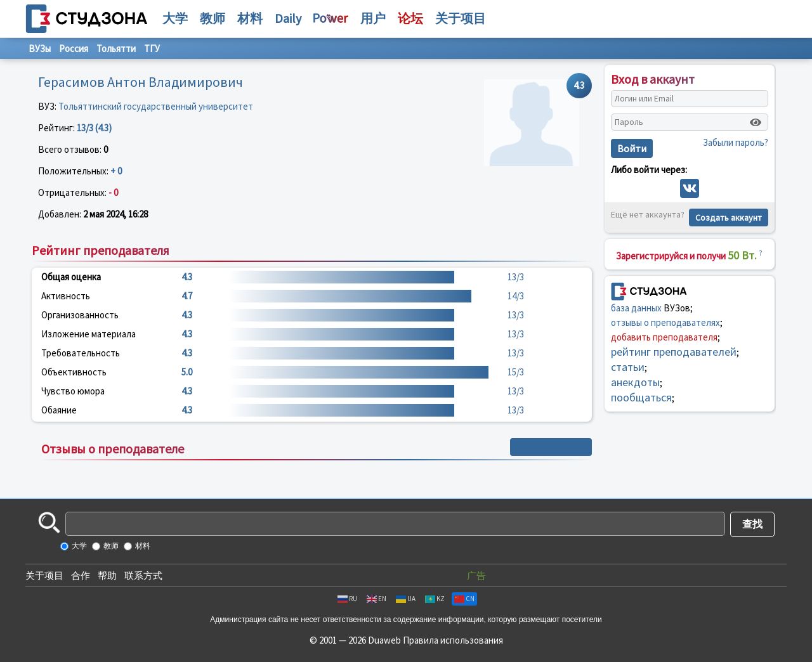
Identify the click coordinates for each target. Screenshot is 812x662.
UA (406, 599)
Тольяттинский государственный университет (156, 106)
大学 (175, 18)
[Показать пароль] (756, 122)
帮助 (107, 575)
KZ (435, 599)
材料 (250, 18)
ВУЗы (40, 49)
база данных (636, 308)
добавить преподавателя (664, 337)
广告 (476, 575)
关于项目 (44, 575)
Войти (632, 148)
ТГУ (152, 49)
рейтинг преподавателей (674, 352)
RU (347, 599)
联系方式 (143, 575)
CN (464, 599)
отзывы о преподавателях (665, 322)
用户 (373, 18)
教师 (213, 18)
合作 (81, 575)
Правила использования (453, 640)
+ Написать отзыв (551, 447)
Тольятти (116, 49)
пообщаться (641, 397)
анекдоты (635, 382)
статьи (628, 367)
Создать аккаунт (729, 217)
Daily (288, 18)
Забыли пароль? (736, 142)
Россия (74, 49)
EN (377, 599)
